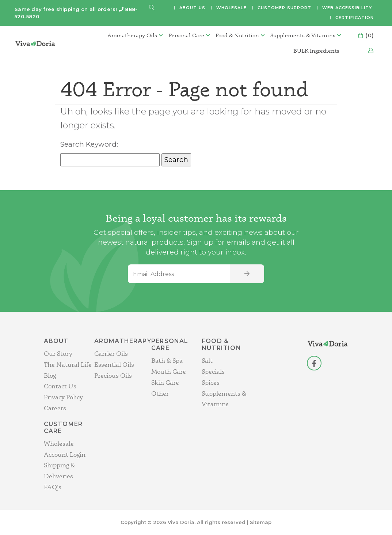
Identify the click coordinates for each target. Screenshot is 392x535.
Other (160, 393)
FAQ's (53, 487)
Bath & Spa (167, 360)
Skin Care (165, 382)
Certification (355, 18)
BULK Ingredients (316, 51)
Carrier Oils (111, 353)
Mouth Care (169, 371)
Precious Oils (113, 375)
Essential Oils (114, 364)
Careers (55, 408)
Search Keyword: (89, 144)
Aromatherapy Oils (132, 35)
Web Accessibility (347, 8)
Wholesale (231, 8)
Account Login (65, 454)
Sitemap (261, 522)
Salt (207, 360)
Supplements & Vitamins (303, 35)
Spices (211, 382)
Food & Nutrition (237, 35)
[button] (152, 8)
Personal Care (186, 35)
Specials (213, 371)
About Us (192, 8)
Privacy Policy (63, 397)
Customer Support (285, 8)
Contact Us (60, 386)
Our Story (58, 353)
